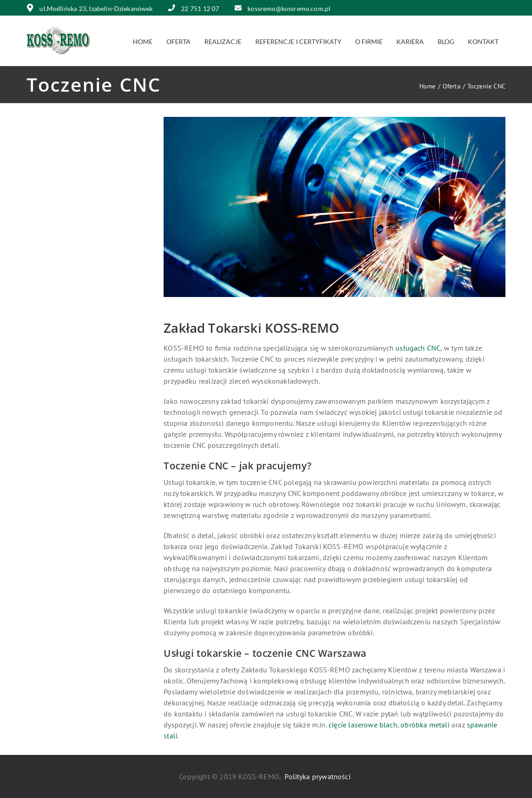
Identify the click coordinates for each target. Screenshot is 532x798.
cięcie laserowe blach (363, 725)
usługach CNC (418, 348)
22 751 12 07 (194, 8)
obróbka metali (425, 725)
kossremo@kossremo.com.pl (282, 8)
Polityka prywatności (317, 776)
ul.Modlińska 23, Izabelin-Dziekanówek (90, 8)
